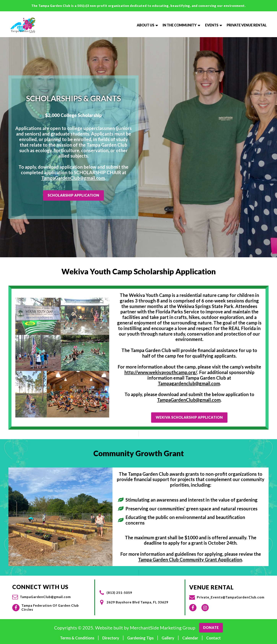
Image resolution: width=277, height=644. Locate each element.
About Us (148, 25)
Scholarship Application (73, 195)
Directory (111, 638)
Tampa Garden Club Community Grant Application (190, 560)
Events (214, 25)
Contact (213, 638)
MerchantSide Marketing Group (163, 628)
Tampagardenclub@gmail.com (189, 383)
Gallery (168, 638)
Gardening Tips (140, 638)
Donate (211, 628)
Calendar (190, 638)
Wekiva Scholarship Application (189, 417)
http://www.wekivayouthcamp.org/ (161, 372)
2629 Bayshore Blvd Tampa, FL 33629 (137, 602)
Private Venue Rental (247, 25)
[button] (42, 597)
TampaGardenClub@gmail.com (73, 178)
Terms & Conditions (77, 638)
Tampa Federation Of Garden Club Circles (50, 607)
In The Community (182, 25)
